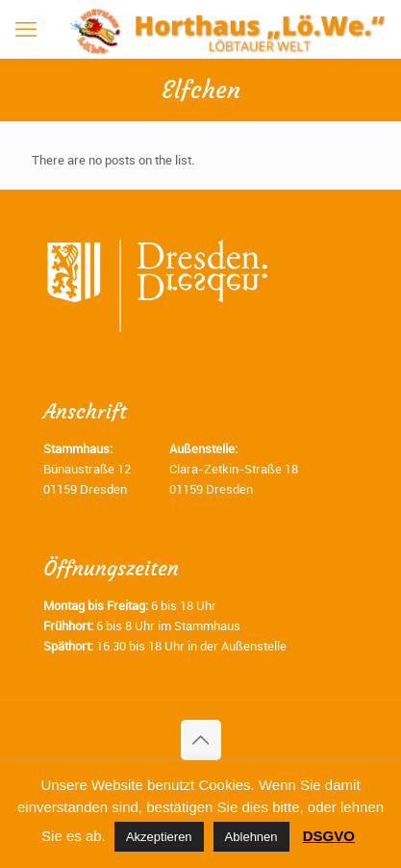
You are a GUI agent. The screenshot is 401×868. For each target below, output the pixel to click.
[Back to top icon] (201, 740)
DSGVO (329, 836)
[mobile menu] (26, 29)
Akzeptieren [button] (159, 837)
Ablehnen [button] (251, 837)
